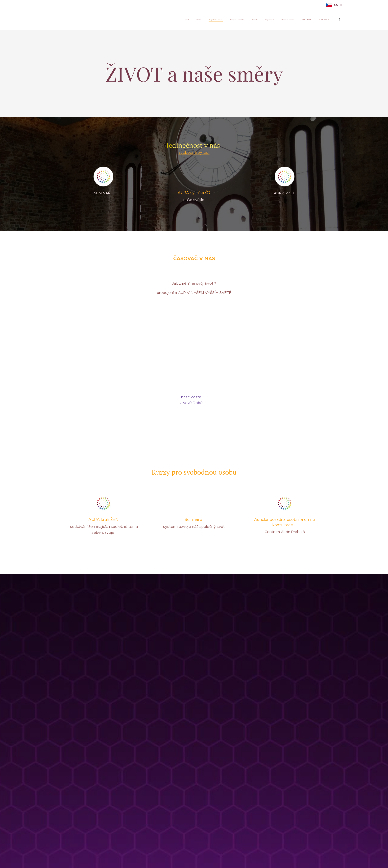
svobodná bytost (194, 152)
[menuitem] (185, 20)
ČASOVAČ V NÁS (194, 259)
